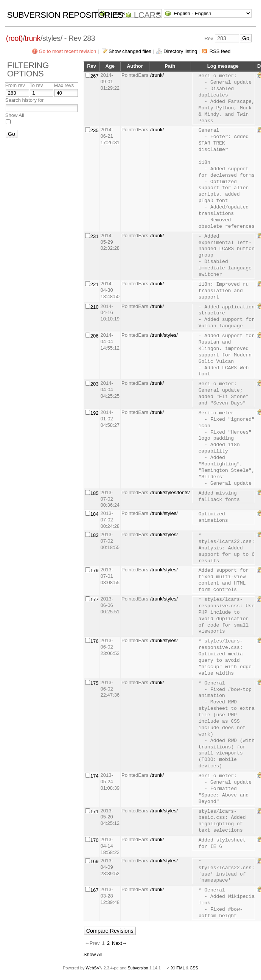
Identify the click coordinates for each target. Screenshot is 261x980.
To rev (36, 85)
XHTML (178, 968)
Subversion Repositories (65, 15)
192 (95, 413)
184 (95, 514)
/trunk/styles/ (164, 335)
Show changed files (130, 51)
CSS (194, 968)
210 (95, 307)
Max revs (64, 85)
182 (95, 535)
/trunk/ (157, 75)
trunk (33, 38)
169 (95, 861)
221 (95, 284)
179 (95, 570)
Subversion (138, 968)
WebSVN (94, 968)
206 (95, 336)
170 (95, 840)
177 (95, 600)
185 (95, 493)
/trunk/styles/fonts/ (170, 492)
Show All (15, 115)
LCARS (148, 15)
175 (95, 683)
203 (95, 384)
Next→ (120, 943)
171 (95, 811)
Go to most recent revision (68, 51)
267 (95, 76)
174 (95, 776)
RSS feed (220, 51)
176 (95, 641)
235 (95, 130)
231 (95, 236)
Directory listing (180, 51)
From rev (15, 85)
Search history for (25, 100)
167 (95, 890)
